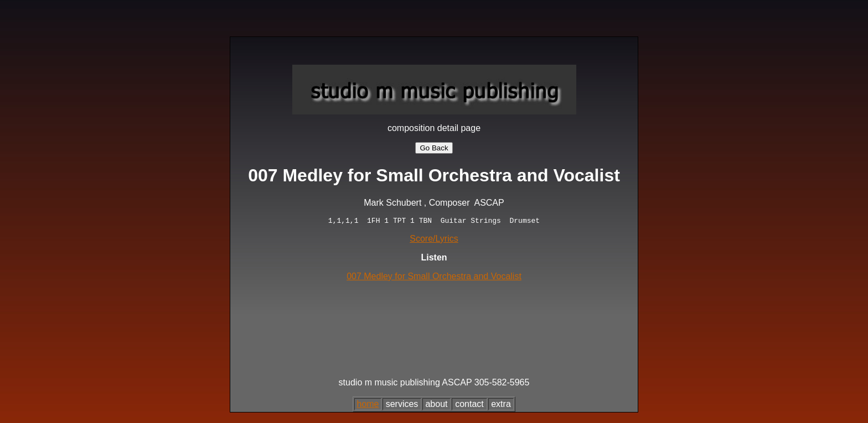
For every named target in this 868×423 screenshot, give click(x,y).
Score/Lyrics (434, 240)
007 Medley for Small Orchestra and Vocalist (434, 278)
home (368, 406)
